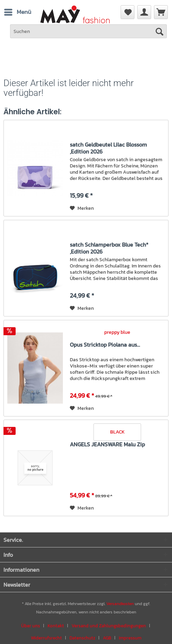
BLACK (117, 432)
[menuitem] (161, 12)
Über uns (31, 626)
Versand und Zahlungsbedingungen (109, 626)
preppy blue (117, 332)
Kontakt (56, 626)
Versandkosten (120, 604)
